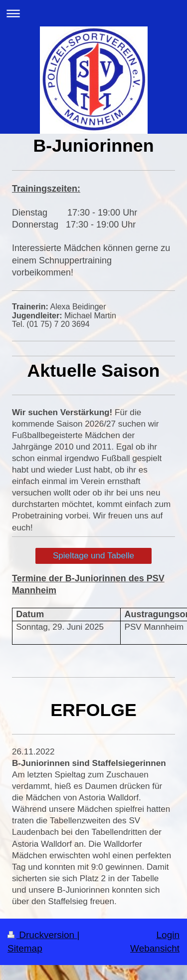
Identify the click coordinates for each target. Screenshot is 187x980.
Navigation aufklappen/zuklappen (93, 13)
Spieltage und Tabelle (93, 556)
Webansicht (155, 948)
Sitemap (25, 948)
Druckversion (42, 935)
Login (168, 935)
